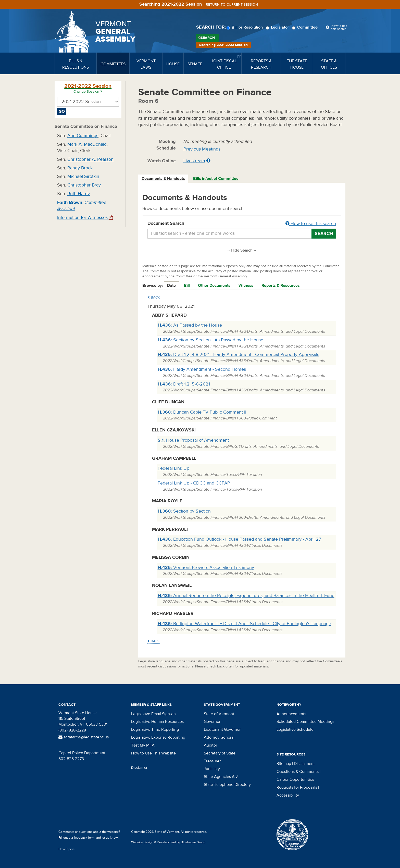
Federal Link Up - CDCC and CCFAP (194, 483)
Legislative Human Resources (157, 722)
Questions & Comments (298, 772)
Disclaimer (139, 768)
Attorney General (219, 737)
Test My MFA (143, 745)
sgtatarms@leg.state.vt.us (84, 737)
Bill (187, 286)
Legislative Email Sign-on (153, 714)
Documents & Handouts (163, 179)
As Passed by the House (190, 325)
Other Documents (214, 286)
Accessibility (288, 795)
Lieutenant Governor (222, 729)
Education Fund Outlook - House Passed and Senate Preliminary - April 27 (239, 539)
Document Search (242, 224)
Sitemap (284, 764)
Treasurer (212, 761)
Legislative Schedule (295, 729)
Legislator (278, 27)
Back (154, 297)
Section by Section (184, 511)
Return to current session (232, 5)
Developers (66, 849)
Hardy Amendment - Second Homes (202, 369)
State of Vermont (219, 714)
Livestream (194, 161)
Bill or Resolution (245, 27)
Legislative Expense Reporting (158, 737)
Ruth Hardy (79, 194)
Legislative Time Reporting (155, 729)
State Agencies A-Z (221, 777)
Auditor (210, 745)
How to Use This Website (153, 753)
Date (171, 286)
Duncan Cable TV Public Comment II (202, 412)
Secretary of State (220, 753)
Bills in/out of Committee (216, 179)
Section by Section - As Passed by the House (210, 340)
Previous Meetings (202, 149)
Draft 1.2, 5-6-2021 (184, 384)
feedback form (84, 838)
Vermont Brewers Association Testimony (206, 568)
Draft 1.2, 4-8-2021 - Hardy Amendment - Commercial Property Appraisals (238, 355)
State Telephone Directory (227, 785)
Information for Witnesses (85, 218)
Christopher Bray (84, 185)
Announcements (291, 714)
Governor (212, 722)
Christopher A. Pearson (90, 159)
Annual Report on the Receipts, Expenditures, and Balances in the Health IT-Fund (246, 596)
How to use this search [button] (311, 224)
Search (208, 38)
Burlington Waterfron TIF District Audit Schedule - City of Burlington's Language (244, 624)
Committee (306, 27)
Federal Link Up (173, 468)
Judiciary (212, 769)
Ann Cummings (83, 136)
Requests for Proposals (297, 787)
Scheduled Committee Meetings (305, 722)
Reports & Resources (281, 286)
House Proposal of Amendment (193, 440)
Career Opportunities (295, 779)
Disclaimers (304, 764)
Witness (246, 286)
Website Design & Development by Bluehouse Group (168, 842)
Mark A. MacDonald (87, 144)
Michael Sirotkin (83, 176)
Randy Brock (80, 168)
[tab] (164, 179)
